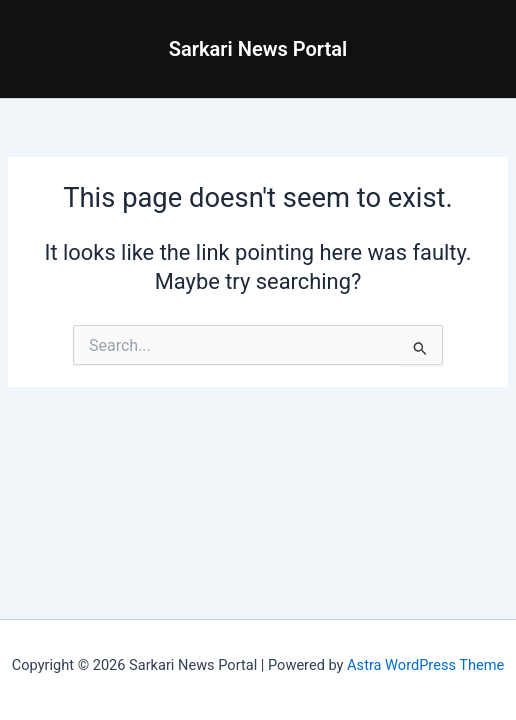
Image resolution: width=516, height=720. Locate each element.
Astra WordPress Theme (425, 665)
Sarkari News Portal (258, 49)
